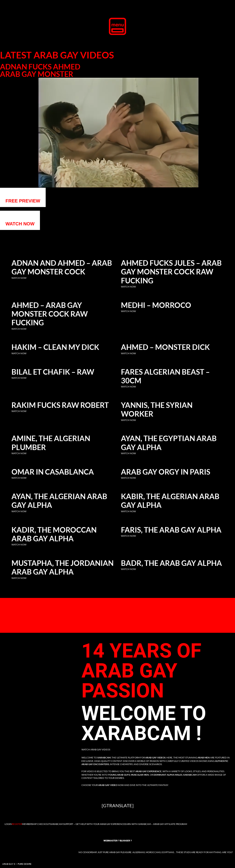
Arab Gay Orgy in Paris (166, 472)
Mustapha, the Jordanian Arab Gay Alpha (63, 567)
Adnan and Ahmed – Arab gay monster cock (62, 267)
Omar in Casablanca (53, 472)
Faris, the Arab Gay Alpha (171, 530)
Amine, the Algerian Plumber (51, 443)
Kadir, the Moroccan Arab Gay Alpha (54, 534)
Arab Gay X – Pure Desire (17, 864)
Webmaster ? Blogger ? (118, 841)
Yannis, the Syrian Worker (157, 409)
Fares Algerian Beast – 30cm (165, 376)
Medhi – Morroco (156, 305)
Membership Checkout (36, 824)
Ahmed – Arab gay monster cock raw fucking (50, 314)
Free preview (23, 201)
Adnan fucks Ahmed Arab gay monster (40, 70)
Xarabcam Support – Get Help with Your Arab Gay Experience (87, 824)
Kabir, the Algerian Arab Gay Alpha (170, 501)
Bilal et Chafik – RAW (53, 372)
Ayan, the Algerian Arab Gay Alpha (59, 501)
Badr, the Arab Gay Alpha (171, 563)
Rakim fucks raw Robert (60, 405)
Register (17, 824)
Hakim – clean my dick (55, 347)
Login (8, 824)
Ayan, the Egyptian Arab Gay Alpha (169, 443)
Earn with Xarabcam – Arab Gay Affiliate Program (156, 824)
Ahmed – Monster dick (165, 347)
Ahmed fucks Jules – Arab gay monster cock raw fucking (171, 272)
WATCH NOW (20, 224)
